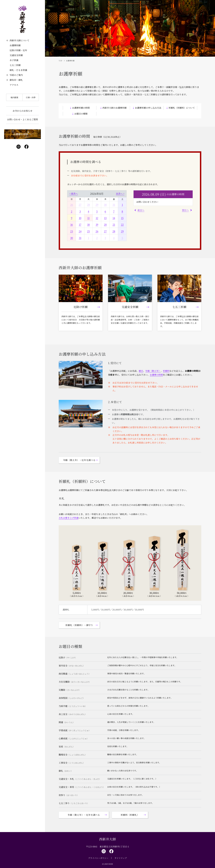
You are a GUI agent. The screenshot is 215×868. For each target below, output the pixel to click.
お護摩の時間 (156, 375)
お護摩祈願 (15, 45)
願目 (141, 371)
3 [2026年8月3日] (80, 211)
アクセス (14, 85)
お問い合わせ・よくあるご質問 (22, 119)
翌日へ (185, 210)
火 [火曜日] (88, 199)
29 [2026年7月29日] (97, 205)
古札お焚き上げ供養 (69, 518)
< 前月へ (74, 194)
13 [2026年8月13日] (105, 218)
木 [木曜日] (105, 199)
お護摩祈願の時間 (81, 108)
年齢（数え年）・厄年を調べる (79, 460)
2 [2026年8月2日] (72, 211)
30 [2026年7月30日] (105, 205)
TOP (61, 61)
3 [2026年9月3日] (105, 238)
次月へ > (120, 194)
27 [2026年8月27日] (105, 231)
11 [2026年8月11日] (88, 218)
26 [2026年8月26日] (97, 231)
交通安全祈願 (16, 55)
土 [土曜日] (122, 199)
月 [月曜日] (80, 199)
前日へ (141, 210)
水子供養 (14, 60)
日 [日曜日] (72, 199)
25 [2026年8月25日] (88, 231)
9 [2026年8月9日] (72, 218)
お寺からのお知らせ (22, 111)
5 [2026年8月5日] (97, 211)
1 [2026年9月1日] (88, 238)
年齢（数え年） (153, 371)
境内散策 (14, 97)
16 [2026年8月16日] (72, 224)
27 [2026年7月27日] (80, 205)
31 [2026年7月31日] (114, 205)
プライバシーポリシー (98, 858)
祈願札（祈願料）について (182, 108)
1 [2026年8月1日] (122, 205)
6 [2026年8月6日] (105, 211)
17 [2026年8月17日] (80, 224)
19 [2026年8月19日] (97, 224)
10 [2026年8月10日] (80, 218)
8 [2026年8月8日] (122, 211)
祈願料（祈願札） (130, 815)
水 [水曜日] (97, 199)
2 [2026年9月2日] (97, 238)
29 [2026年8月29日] (122, 231)
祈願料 (166, 371)
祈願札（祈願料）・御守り (79, 625)
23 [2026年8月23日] (72, 231)
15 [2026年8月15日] (122, 218)
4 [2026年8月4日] (88, 211)
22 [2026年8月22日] (122, 224)
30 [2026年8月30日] (72, 238)
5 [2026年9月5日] (122, 238)
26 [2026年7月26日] (72, 205)
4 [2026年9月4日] (114, 238)
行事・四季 (31, 97)
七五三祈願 (15, 65)
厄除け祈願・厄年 (18, 50)
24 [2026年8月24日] (80, 231)
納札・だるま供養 (18, 70)
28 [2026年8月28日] (114, 231)
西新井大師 (108, 839)
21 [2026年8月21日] (114, 224)
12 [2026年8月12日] (97, 218)
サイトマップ (121, 858)
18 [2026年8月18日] (88, 224)
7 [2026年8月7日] (114, 211)
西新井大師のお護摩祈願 (114, 108)
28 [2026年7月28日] (88, 205)
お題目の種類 (81, 114)
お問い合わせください (147, 202)
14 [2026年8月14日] (114, 218)
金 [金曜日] (114, 199)
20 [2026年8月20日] (105, 224)
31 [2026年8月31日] (80, 238)
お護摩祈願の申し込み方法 (148, 108)
